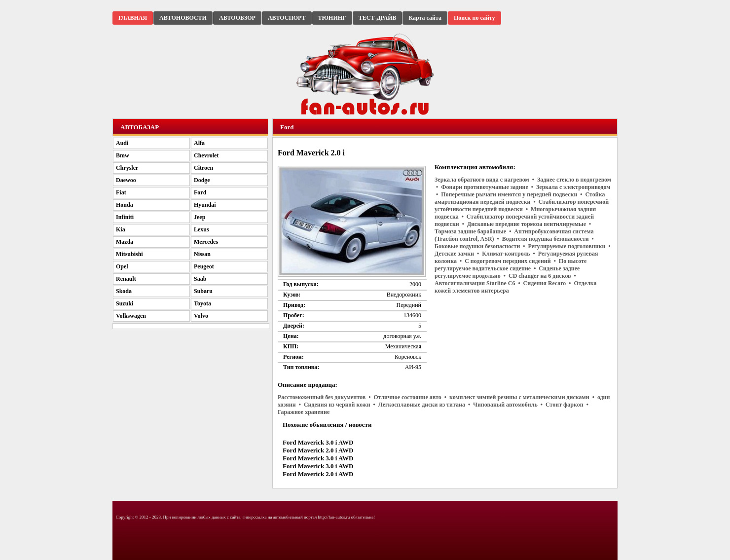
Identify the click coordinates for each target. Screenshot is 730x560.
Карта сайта (425, 18)
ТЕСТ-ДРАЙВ (378, 18)
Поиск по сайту (474, 18)
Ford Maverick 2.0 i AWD (318, 450)
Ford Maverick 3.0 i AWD (318, 442)
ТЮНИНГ (332, 18)
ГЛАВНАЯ (133, 18)
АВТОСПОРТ (287, 18)
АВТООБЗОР (237, 18)
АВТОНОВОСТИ (183, 18)
